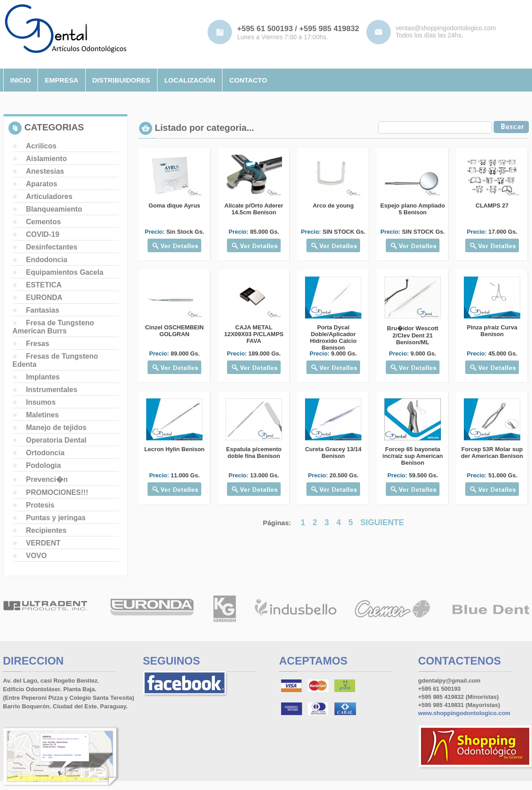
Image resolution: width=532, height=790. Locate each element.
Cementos (44, 222)
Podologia (44, 465)
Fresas (38, 344)
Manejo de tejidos (56, 427)
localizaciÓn (190, 80)
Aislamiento (47, 159)
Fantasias (43, 310)
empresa (61, 80)
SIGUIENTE (382, 522)
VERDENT (43, 543)
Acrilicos (42, 146)
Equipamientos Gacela (65, 272)
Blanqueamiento (54, 209)
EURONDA (44, 298)
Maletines (43, 415)
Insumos (41, 402)
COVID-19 (43, 234)
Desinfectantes (52, 247)
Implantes (43, 377)
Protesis (40, 505)
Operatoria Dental (56, 440)
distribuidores (121, 80)
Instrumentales (52, 390)
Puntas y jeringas (56, 518)
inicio (21, 80)
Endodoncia (47, 260)
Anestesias (45, 171)
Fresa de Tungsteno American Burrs (53, 327)
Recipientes (46, 530)
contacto (248, 80)
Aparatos (42, 184)
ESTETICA (44, 285)
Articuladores (49, 196)
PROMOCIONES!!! (57, 492)
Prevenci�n (47, 479)
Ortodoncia (45, 453)
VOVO (37, 556)
